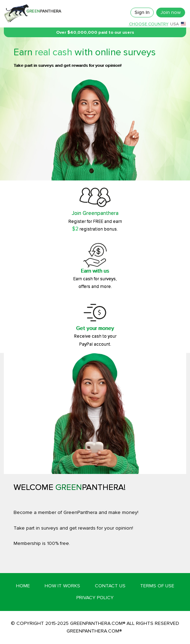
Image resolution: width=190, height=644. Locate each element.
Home (23, 586)
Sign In (142, 12)
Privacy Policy (95, 598)
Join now (170, 12)
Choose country (149, 24)
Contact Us (110, 586)
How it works (62, 586)
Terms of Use (157, 586)
